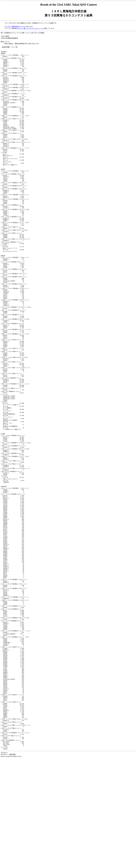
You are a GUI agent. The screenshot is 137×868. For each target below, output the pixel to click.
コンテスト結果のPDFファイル (15, 26)
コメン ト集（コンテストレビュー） (30, 28)
